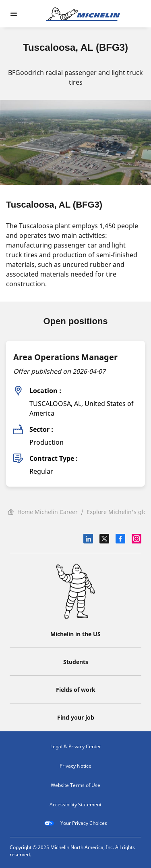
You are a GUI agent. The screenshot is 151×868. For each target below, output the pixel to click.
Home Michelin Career (43, 512)
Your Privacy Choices (76, 823)
